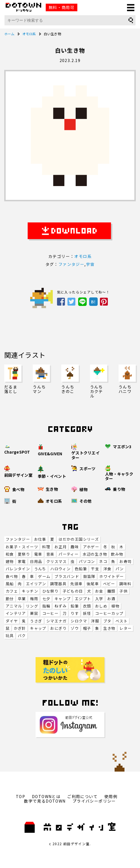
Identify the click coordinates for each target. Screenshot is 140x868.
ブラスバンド (67, 576)
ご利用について (82, 796)
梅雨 (34, 599)
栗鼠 (34, 613)
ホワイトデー (111, 576)
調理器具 (58, 584)
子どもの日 (73, 591)
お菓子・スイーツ (22, 547)
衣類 (87, 606)
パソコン (87, 561)
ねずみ (61, 606)
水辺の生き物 (95, 554)
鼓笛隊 (89, 576)
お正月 (61, 547)
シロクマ (79, 621)
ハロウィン (60, 569)
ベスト (122, 621)
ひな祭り (51, 591)
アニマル (14, 606)
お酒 (111, 599)
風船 (10, 584)
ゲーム (44, 576)
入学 (99, 599)
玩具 (10, 636)
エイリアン (36, 584)
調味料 (125, 584)
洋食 (107, 569)
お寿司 (125, 561)
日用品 (36, 561)
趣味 (75, 547)
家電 (22, 561)
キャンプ (63, 599)
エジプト (83, 599)
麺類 (111, 591)
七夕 (46, 599)
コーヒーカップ (109, 613)
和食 (10, 554)
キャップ (38, 628)
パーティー (68, 554)
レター (125, 628)
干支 (95, 569)
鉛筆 (75, 606)
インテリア (16, 613)
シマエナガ (56, 621)
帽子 (87, 628)
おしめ (101, 606)
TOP (20, 796)
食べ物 (12, 576)
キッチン (30, 591)
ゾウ (75, 628)
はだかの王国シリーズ (79, 539)
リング (32, 606)
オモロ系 (83, 256)
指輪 (46, 606)
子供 (123, 591)
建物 (10, 561)
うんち (40, 569)
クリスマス (56, 561)
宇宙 (90, 264)
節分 (10, 599)
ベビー (109, 584)
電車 (38, 554)
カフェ (12, 591)
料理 (46, 547)
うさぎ (36, 621)
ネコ (103, 561)
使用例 (111, 796)
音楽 (50, 554)
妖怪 (87, 613)
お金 (99, 591)
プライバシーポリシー (94, 801)
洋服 (95, 621)
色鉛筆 (81, 569)
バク (22, 636)
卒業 (22, 599)
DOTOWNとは (46, 796)
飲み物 (117, 554)
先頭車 (76, 584)
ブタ (107, 621)
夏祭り (24, 554)
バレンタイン (18, 569)
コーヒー (51, 613)
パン (120, 569)
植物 (115, 606)
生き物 (109, 628)
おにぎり (58, 628)
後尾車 (93, 584)
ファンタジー (18, 539)
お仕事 (40, 539)
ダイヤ (12, 621)
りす (75, 613)
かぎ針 (20, 628)
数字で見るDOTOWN (45, 801)
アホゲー (91, 547)
